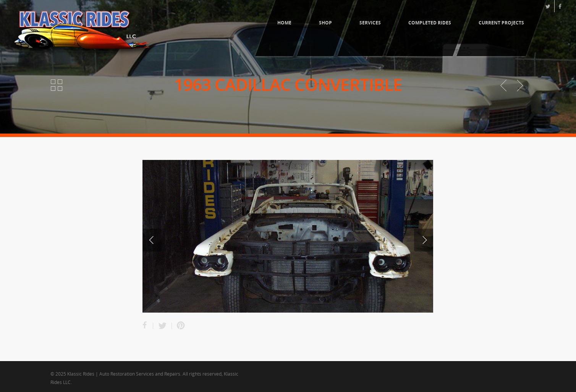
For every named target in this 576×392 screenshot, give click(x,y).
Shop (325, 23)
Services (370, 23)
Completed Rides (430, 23)
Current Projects (501, 23)
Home (284, 23)
